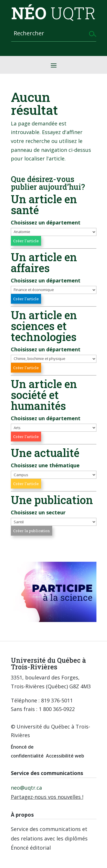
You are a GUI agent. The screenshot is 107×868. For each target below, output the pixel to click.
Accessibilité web (65, 756)
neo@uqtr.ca (26, 788)
